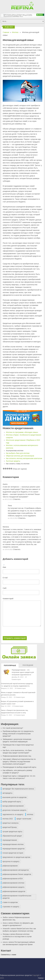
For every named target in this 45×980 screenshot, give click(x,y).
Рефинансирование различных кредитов (16, 975)
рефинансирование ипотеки (13, 883)
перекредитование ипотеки (13, 844)
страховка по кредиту (11, 907)
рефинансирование (10, 866)
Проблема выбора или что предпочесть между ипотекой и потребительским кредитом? (18, 734)
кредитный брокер (10, 827)
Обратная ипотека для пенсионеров (20, 456)
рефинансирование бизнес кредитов (17, 874)
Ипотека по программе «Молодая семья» (22, 432)
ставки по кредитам (10, 902)
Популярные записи (10, 666)
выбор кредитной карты (12, 802)
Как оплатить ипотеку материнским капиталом (24, 458)
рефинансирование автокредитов (16, 870)
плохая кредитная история (13, 853)
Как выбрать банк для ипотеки (18, 453)
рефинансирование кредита (13, 887)
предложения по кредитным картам (16, 857)
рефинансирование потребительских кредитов (17, 897)
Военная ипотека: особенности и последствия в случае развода (17, 937)
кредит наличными (24, 819)
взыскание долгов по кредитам (15, 797)
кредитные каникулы (11, 823)
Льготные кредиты (13, 461)
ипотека (30, 814)
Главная (6, 32)
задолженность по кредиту (13, 814)
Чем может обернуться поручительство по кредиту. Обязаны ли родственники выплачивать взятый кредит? (19, 762)
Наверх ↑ (42, 978)
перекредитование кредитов (14, 849)
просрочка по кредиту (11, 861)
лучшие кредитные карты (12, 832)
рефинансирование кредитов (14, 891)
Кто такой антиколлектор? (13, 728)
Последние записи (28, 666)
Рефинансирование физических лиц (17, 756)
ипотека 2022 (8, 819)
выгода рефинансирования (13, 806)
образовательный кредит (12, 836)
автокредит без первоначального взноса (18, 789)
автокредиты (7, 793)
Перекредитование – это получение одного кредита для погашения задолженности (23, 672)
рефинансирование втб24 (13, 879)
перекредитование (10, 840)
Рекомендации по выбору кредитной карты (20, 767)
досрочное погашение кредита (14, 810)
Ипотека (15, 32)
